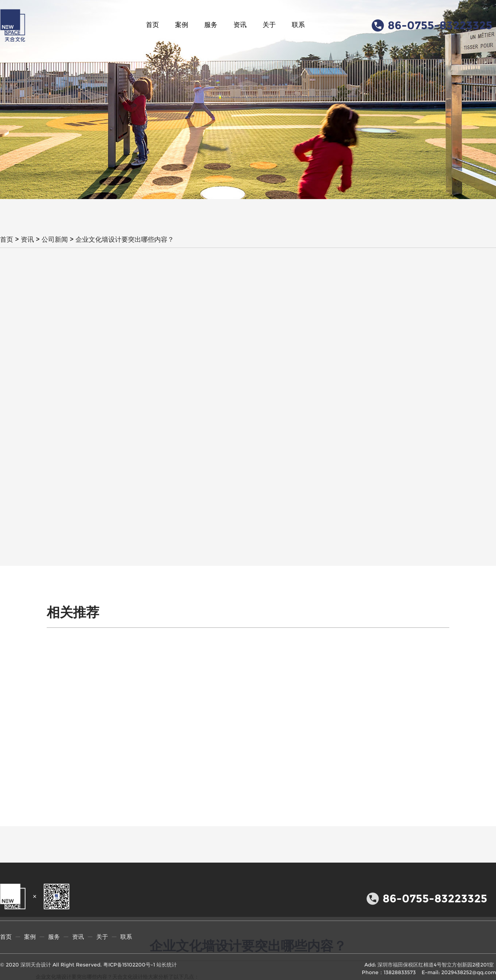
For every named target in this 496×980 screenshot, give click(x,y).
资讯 (240, 25)
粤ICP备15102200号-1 (129, 965)
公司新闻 (55, 240)
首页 (152, 25)
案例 (182, 25)
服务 (211, 25)
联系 (298, 25)
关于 (269, 25)
